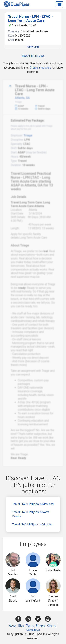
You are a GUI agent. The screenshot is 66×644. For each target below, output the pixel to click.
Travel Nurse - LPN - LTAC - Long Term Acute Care (30, 19)
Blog (21, 626)
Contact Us (33, 630)
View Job (33, 47)
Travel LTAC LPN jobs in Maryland (33, 504)
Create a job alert (40, 68)
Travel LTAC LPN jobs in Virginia (32, 524)
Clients (51, 626)
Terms (30, 626)
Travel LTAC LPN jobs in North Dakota (31, 514)
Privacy (40, 626)
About (13, 626)
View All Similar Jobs (33, 56)
